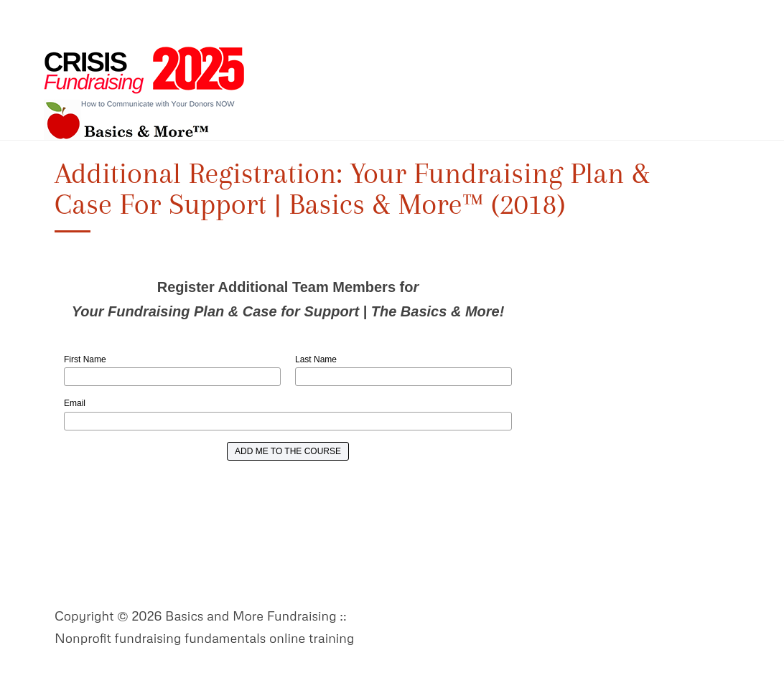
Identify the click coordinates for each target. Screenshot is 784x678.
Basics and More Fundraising (144, 93)
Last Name (316, 359)
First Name (85, 359)
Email (75, 403)
